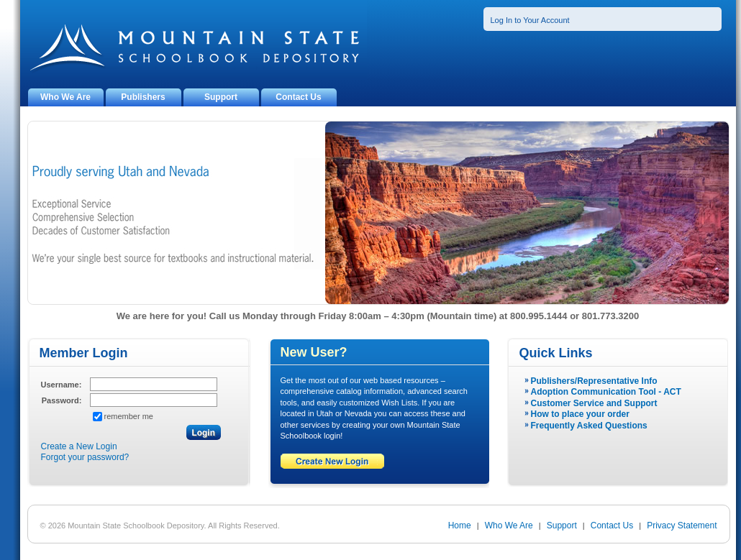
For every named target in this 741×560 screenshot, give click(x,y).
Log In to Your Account (530, 20)
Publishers (143, 97)
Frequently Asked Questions (589, 426)
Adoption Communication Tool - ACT (606, 392)
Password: (62, 400)
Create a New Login (79, 446)
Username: (62, 385)
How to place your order (580, 414)
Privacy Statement (682, 525)
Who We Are (65, 97)
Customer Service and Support (594, 403)
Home (460, 525)
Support (221, 97)
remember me (129, 416)
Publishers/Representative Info (594, 381)
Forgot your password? (85, 457)
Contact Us (298, 97)
